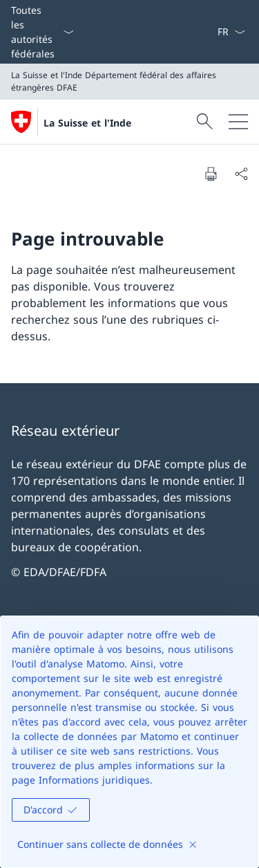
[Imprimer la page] (211, 174)
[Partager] (241, 174)
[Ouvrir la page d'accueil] (71, 122)
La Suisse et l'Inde (87, 123)
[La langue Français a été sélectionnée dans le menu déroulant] (231, 32)
